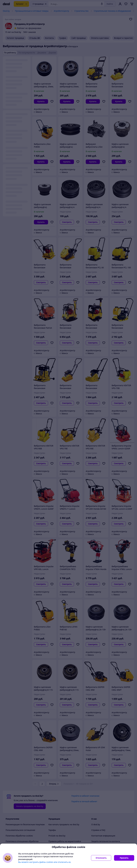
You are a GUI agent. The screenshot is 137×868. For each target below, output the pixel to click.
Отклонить (101, 858)
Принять (124, 858)
